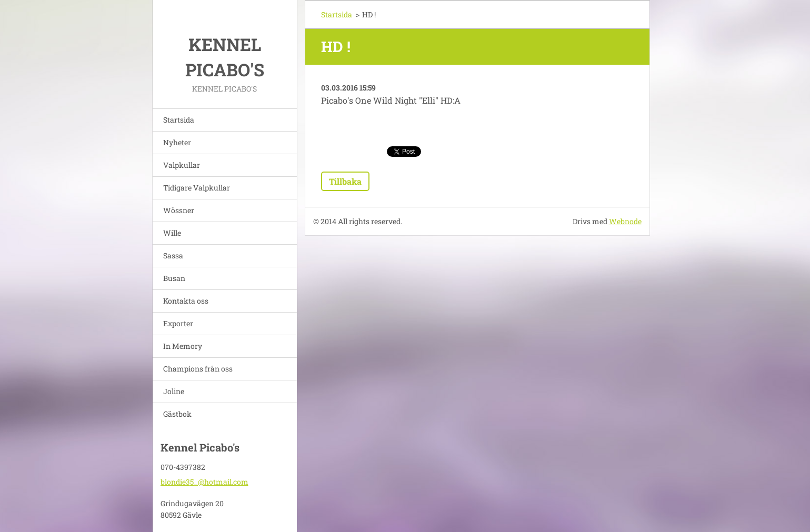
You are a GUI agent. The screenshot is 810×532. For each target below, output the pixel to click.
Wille (172, 233)
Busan (174, 278)
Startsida (179, 120)
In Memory (183, 346)
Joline (174, 391)
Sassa (173, 255)
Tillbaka (345, 181)
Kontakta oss (186, 301)
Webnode (625, 221)
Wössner (179, 210)
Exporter (178, 323)
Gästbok (177, 414)
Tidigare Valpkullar (197, 188)
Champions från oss (198, 369)
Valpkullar (182, 165)
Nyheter (177, 142)
